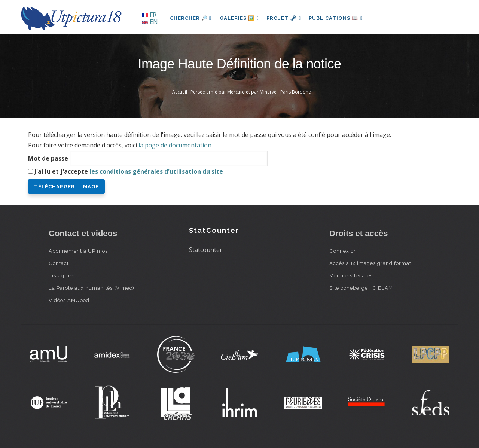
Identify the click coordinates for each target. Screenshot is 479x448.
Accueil (180, 92)
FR (149, 15)
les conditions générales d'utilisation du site (156, 171)
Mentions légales (351, 275)
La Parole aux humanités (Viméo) (91, 288)
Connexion (343, 251)
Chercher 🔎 (191, 18)
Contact (59, 263)
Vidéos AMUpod (69, 300)
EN (150, 22)
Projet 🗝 (286, 18)
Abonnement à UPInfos (78, 251)
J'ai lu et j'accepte (129, 171)
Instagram (62, 275)
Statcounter (206, 250)
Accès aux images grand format (370, 263)
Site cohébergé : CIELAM (361, 288)
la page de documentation (175, 145)
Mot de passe (48, 158)
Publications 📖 (339, 18)
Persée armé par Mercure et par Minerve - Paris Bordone (251, 92)
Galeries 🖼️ (240, 18)
